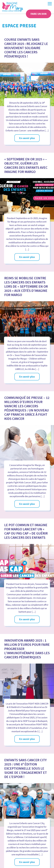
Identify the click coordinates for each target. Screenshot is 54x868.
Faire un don (39, 14)
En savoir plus (27, 138)
